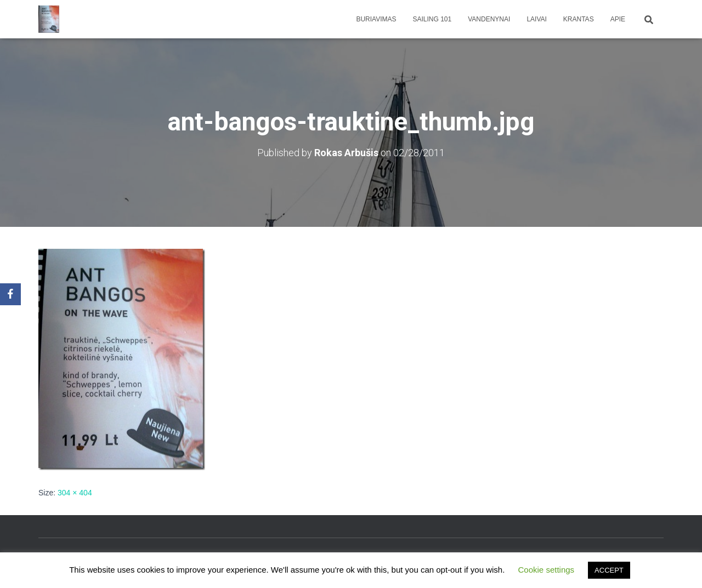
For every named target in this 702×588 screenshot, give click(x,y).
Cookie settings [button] (547, 570)
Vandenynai (489, 19)
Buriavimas (376, 19)
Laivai (536, 19)
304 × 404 (75, 493)
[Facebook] (10, 294)
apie (618, 19)
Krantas (579, 19)
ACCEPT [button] (609, 570)
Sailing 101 (432, 19)
